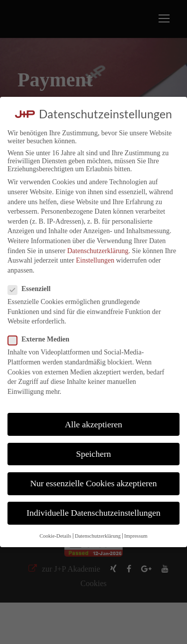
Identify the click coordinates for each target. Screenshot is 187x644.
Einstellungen (95, 260)
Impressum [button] (136, 536)
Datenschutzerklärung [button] (98, 536)
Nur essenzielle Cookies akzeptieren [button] (93, 483)
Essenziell (33, 289)
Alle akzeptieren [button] (93, 424)
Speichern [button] (94, 454)
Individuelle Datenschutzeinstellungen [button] (93, 513)
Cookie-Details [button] (55, 536)
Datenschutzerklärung (98, 251)
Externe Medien (43, 339)
